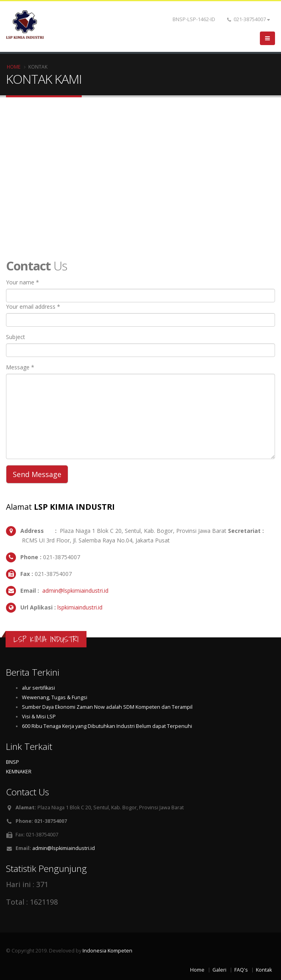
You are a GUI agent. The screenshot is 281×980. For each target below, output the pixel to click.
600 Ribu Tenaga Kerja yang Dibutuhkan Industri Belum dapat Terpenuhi (107, 726)
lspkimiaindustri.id (79, 607)
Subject (16, 337)
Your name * (23, 282)
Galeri (219, 970)
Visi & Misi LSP (39, 717)
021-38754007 (249, 19)
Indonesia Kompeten (107, 951)
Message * (20, 367)
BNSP (13, 762)
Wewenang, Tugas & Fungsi (55, 697)
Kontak (264, 970)
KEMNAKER (19, 772)
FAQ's (241, 970)
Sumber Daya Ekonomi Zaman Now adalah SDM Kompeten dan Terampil (107, 707)
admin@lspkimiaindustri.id (75, 591)
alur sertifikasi (38, 688)
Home (14, 67)
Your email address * (33, 307)
